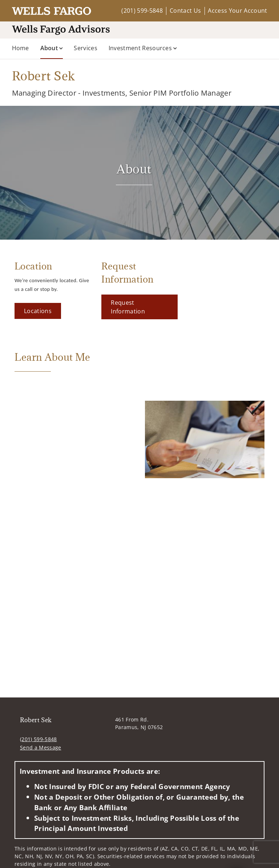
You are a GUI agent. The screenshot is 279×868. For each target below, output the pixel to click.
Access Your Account (237, 11)
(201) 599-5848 (142, 11)
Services (86, 48)
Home (21, 48)
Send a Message (41, 747)
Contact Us (185, 11)
